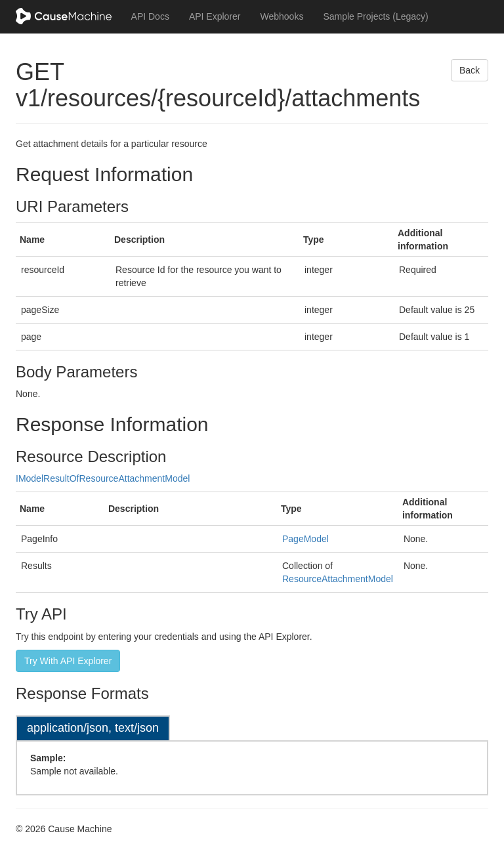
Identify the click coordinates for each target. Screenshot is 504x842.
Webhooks (282, 16)
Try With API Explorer (68, 661)
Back (470, 70)
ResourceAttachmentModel (338, 579)
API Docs (150, 16)
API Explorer (215, 16)
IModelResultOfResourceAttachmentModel (103, 478)
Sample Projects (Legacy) (375, 16)
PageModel (305, 539)
